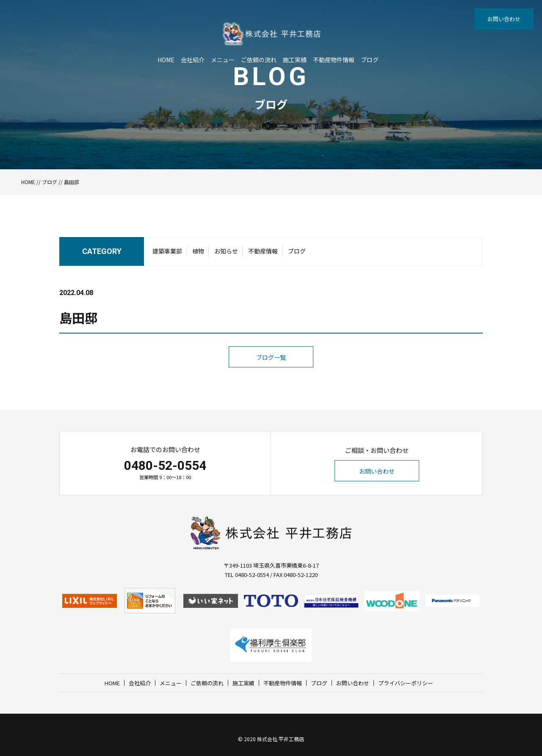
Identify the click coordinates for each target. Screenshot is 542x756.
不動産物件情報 (334, 60)
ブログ (370, 60)
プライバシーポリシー (406, 683)
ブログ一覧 (271, 357)
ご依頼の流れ (259, 60)
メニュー (223, 60)
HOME (166, 60)
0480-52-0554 (165, 465)
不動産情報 (263, 251)
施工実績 (295, 60)
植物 (198, 251)
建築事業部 (167, 251)
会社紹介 (193, 60)
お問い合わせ (504, 19)
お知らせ (226, 251)
